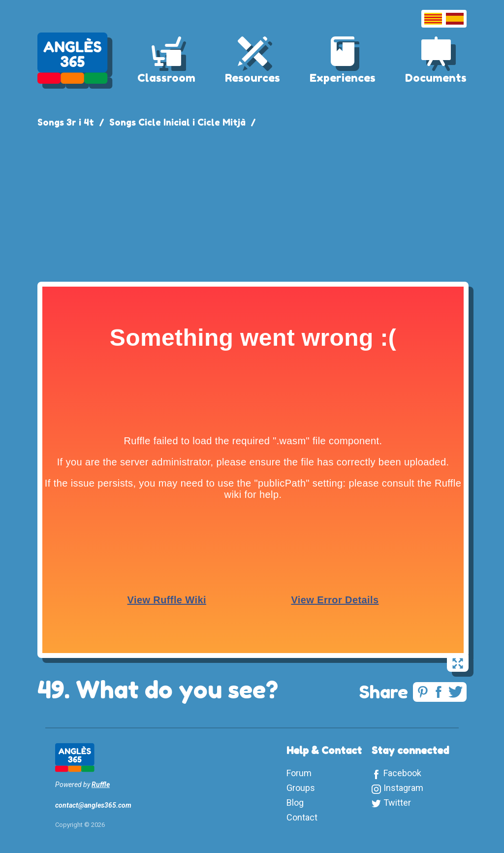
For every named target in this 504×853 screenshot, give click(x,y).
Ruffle (101, 785)
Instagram (403, 788)
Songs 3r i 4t (66, 122)
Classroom (166, 78)
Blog (295, 803)
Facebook (402, 773)
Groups (301, 788)
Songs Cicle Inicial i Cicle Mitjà (177, 122)
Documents (436, 78)
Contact (302, 817)
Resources (252, 78)
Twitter (397, 803)
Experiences (343, 78)
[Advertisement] (252, 203)
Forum (299, 773)
